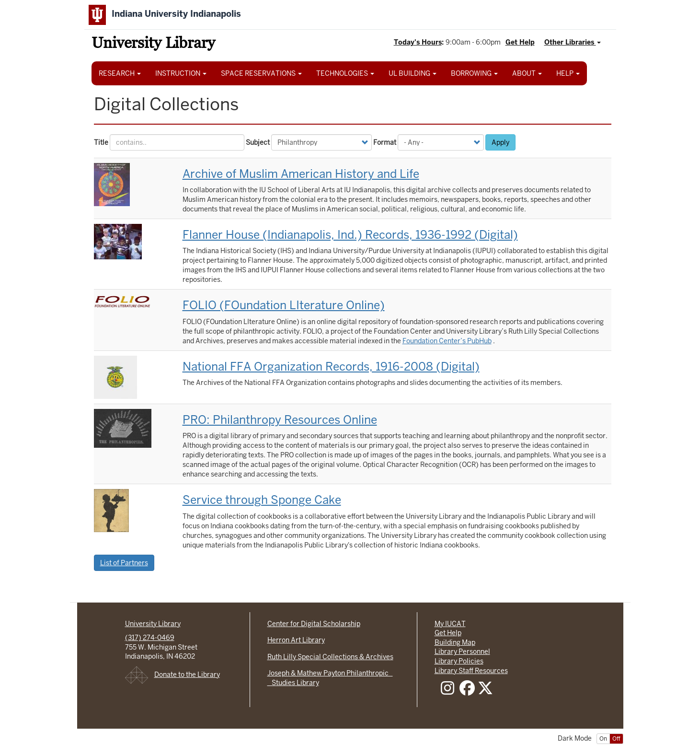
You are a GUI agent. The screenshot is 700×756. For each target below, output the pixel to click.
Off (616, 739)
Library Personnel (462, 651)
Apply (500, 142)
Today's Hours (418, 42)
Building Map (455, 642)
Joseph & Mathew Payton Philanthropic (330, 673)
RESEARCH (120, 73)
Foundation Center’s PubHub (447, 341)
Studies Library (293, 683)
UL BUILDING (413, 73)
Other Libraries (573, 42)
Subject (258, 142)
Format (385, 142)
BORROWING (474, 73)
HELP (568, 73)
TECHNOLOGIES (345, 73)
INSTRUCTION (181, 73)
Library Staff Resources (471, 671)
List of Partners (124, 563)
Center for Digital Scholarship (314, 624)
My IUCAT (450, 624)
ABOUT (527, 73)
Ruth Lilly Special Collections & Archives (330, 657)
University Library (153, 44)
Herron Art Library (296, 640)
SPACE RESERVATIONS (261, 73)
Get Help (520, 42)
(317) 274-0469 (150, 638)
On (603, 739)
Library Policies (459, 661)
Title (101, 142)
